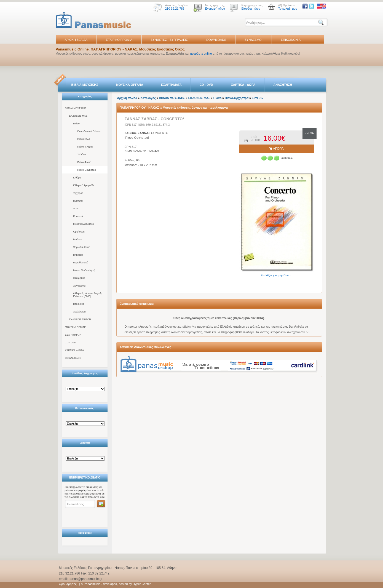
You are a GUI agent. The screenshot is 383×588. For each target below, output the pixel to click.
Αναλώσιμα (80, 312)
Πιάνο (77, 124)
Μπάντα (78, 239)
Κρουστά (78, 216)
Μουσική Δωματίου (84, 224)
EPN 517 (258, 98)
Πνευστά (78, 201)
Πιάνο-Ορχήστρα (87, 170)
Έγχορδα (78, 193)
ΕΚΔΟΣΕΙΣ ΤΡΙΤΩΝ (80, 319)
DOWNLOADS (216, 40)
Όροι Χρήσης (68, 584)
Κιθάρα (77, 178)
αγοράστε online (201, 54)
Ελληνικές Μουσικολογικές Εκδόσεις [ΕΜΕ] (88, 295)
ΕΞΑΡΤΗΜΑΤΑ (171, 85)
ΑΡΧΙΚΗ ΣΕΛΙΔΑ (76, 40)
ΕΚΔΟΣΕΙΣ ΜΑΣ (78, 116)
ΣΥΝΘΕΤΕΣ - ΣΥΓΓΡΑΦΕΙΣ (169, 40)
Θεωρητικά (79, 278)
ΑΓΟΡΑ (276, 149)
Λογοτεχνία (79, 286)
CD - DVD (206, 85)
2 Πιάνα (82, 154)
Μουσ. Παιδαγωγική (84, 270)
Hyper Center (142, 584)
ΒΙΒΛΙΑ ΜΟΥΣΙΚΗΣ (85, 85)
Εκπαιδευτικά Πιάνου (89, 131)
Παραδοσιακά (81, 263)
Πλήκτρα (78, 255)
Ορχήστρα (79, 232)
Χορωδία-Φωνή (82, 247)
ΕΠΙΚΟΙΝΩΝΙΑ (291, 40)
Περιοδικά (79, 304)
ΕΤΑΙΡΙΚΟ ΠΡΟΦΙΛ (119, 40)
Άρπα (76, 209)
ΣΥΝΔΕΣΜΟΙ (253, 40)
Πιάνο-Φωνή (84, 162)
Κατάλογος (148, 98)
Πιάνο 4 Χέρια (85, 147)
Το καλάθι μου (288, 9)
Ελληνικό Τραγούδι (84, 185)
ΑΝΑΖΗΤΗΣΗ (283, 85)
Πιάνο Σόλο (84, 139)
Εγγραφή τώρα (215, 9)
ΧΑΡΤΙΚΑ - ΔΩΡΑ (243, 85)
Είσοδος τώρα (251, 9)
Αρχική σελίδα (127, 98)
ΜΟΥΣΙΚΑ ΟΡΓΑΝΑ (130, 85)
